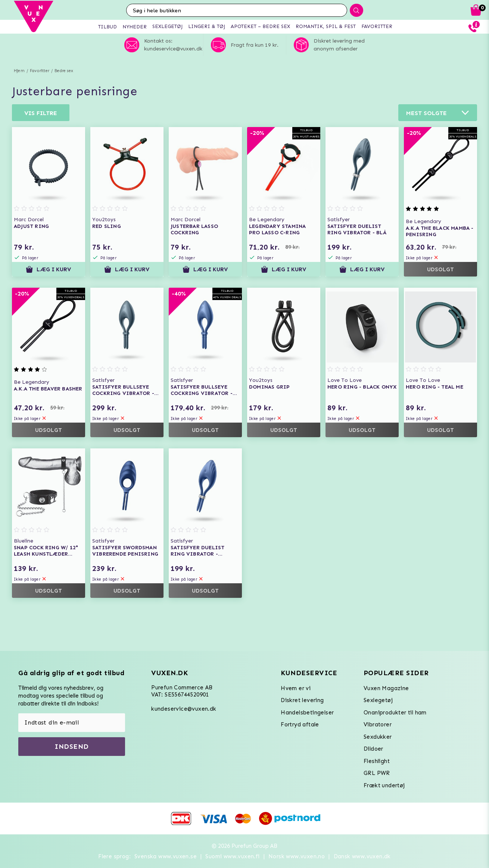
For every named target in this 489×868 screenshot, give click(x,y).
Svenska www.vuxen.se (166, 856)
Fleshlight (377, 761)
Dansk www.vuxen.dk (362, 856)
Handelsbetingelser (307, 713)
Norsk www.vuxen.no (297, 856)
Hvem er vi (296, 688)
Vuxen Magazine (386, 688)
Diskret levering (302, 700)
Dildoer (373, 749)
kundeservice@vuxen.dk (184, 709)
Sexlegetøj (378, 700)
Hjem (19, 71)
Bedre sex (64, 71)
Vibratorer (378, 725)
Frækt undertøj (384, 785)
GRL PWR (377, 773)
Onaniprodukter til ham (395, 713)
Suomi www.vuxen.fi (232, 856)
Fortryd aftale (300, 725)
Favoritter (40, 71)
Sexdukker (378, 737)
